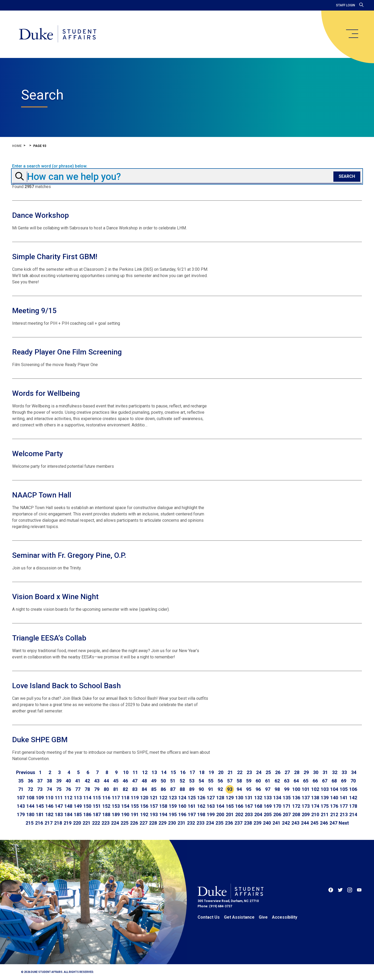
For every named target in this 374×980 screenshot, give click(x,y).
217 (49, 823)
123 (173, 798)
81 (116, 789)
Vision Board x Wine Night (55, 597)
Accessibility (285, 917)
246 (324, 823)
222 (96, 823)
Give (263, 917)
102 (315, 789)
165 (230, 806)
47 (135, 781)
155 (135, 806)
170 (277, 806)
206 (277, 814)
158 (163, 806)
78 (87, 789)
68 (334, 781)
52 (182, 781)
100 (296, 789)
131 (249, 798)
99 (287, 789)
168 (258, 806)
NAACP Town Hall (42, 495)
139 (325, 798)
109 (40, 798)
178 (353, 806)
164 (220, 806)
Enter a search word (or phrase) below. (50, 166)
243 (295, 823)
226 (134, 823)
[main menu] (352, 34)
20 (221, 772)
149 (78, 806)
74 (49, 789)
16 (183, 772)
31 (325, 772)
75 (59, 789)
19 (211, 772)
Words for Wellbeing (46, 393)
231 (181, 823)
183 (59, 814)
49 (154, 781)
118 (125, 798)
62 (277, 781)
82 (125, 789)
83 (135, 789)
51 (173, 781)
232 (191, 823)
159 (173, 806)
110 (49, 798)
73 (40, 789)
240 (267, 823)
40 (68, 781)
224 (115, 823)
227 (143, 823)
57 (230, 781)
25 (268, 772)
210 (315, 814)
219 (68, 823)
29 (306, 772)
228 (153, 823)
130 (239, 798)
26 (278, 772)
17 (192, 772)
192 (144, 814)
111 (59, 798)
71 (21, 789)
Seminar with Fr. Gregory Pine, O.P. (69, 555)
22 (240, 772)
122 (163, 798)
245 (314, 823)
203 (249, 814)
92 (220, 789)
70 (353, 781)
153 (116, 806)
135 (287, 798)
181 (40, 814)
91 (211, 789)
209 (306, 814)
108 (30, 798)
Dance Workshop (40, 215)
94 (239, 789)
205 (268, 814)
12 (145, 772)
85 (154, 789)
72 (30, 789)
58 (239, 781)
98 (277, 789)
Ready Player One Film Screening (67, 352)
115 (97, 798)
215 (30, 823)
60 (258, 781)
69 (344, 781)
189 (116, 814)
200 (220, 814)
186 (87, 814)
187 (97, 814)
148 (68, 806)
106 (353, 789)
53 (192, 781)
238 (248, 823)
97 (268, 789)
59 (249, 781)
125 (192, 798)
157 (154, 806)
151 (97, 806)
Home (17, 146)
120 (144, 798)
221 (87, 823)
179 (21, 814)
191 (135, 814)
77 (78, 789)
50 (163, 781)
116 (106, 798)
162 (201, 806)
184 (68, 814)
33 (344, 772)
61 (268, 781)
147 (59, 806)
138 (315, 798)
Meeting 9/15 (34, 311)
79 (97, 789)
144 (30, 806)
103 (325, 789)
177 (344, 806)
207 (287, 814)
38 (49, 781)
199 (211, 814)
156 (144, 806)
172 (296, 806)
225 (124, 823)
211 (325, 814)
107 (21, 798)
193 (154, 814)
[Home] (58, 34)
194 (163, 814)
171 (287, 806)
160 (182, 806)
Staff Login (346, 5)
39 (59, 781)
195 (173, 814)
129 (230, 798)
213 (344, 814)
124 (182, 798)
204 (258, 814)
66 (315, 781)
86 (163, 789)
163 (211, 806)
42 (87, 781)
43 (97, 781)
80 (106, 789)
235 (219, 823)
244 (305, 823)
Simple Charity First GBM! (55, 257)
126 (201, 798)
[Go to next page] (344, 823)
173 (306, 806)
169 (268, 806)
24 (259, 772)
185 (78, 814)
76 (68, 789)
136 (296, 798)
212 (334, 814)
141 (344, 798)
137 (306, 798)
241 (276, 823)
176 (334, 806)
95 (249, 789)
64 (296, 781)
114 (87, 798)
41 (78, 781)
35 (21, 781)
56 (220, 781)
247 (333, 823)
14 (164, 772)
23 (249, 772)
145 (40, 806)
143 (21, 806)
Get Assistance (239, 917)
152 (106, 806)
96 (258, 789)
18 (202, 772)
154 (125, 806)
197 (192, 814)
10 (126, 772)
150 (87, 806)
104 (334, 789)
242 (286, 823)
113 (78, 798)
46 (125, 781)
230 (172, 823)
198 (201, 814)
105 (344, 789)
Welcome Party (38, 454)
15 (173, 772)
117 (116, 798)
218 (58, 823)
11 (135, 772)
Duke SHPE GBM (40, 740)
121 (154, 798)
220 (77, 823)
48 (144, 781)
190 (125, 814)
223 (106, 823)
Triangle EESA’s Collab (49, 638)
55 (211, 781)
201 (230, 814)
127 (211, 798)
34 (354, 772)
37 (40, 781)
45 (116, 781)
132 (258, 798)
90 (201, 789)
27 (287, 772)
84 (144, 789)
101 (306, 789)
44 (106, 781)
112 (68, 798)
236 (229, 823)
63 (287, 781)
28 (297, 772)
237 (238, 823)
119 (135, 798)
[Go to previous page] (26, 772)
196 (182, 814)
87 (173, 789)
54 (201, 781)
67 (325, 781)
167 (249, 806)
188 (106, 814)
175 (325, 806)
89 (192, 789)
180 (30, 814)
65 (306, 781)
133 (268, 798)
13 (154, 772)
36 (30, 781)
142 (353, 798)
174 (315, 806)
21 (230, 772)
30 (316, 772)
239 (257, 823)
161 (192, 806)
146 (49, 806)
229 (162, 823)
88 (182, 789)
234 (210, 823)
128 (220, 798)
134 (277, 798)
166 (239, 806)
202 (239, 814)
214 (353, 814)
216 (39, 823)
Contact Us (209, 917)
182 (49, 814)
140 (334, 798)
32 (335, 772)
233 (200, 823)
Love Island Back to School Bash (66, 686)
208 (296, 814)
